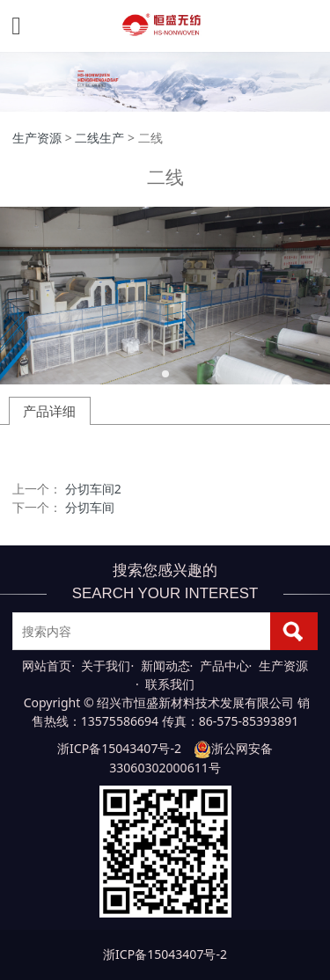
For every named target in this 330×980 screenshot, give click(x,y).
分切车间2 (93, 489)
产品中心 (224, 666)
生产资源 (37, 138)
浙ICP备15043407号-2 (119, 748)
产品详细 (49, 411)
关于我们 (106, 666)
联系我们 (170, 684)
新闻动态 (165, 666)
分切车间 (90, 507)
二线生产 (99, 138)
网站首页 (47, 666)
